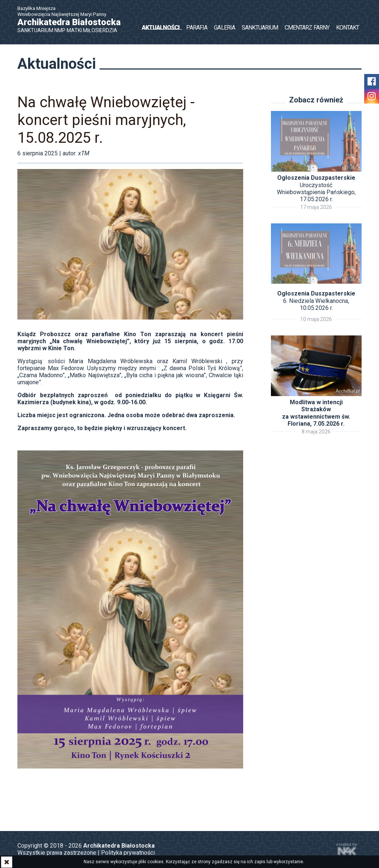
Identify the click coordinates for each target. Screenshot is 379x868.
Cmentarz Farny (307, 28)
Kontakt (348, 28)
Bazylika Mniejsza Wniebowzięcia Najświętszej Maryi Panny (73, 20)
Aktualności (161, 28)
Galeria (224, 28)
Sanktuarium (260, 28)
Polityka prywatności (128, 853)
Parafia (197, 28)
